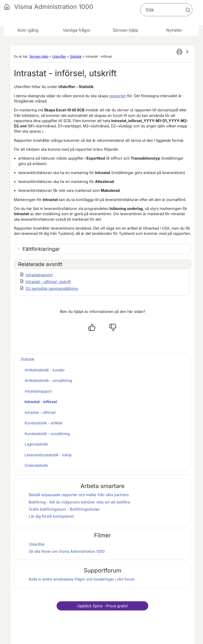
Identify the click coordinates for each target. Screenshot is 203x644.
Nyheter (174, 30)
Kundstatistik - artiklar (44, 423)
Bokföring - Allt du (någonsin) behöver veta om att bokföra (79, 502)
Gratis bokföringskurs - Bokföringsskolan (64, 509)
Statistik (76, 56)
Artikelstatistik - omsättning (48, 380)
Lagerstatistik (36, 444)
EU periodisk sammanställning (52, 288)
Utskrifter (59, 56)
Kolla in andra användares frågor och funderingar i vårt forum (82, 579)
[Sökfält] (166, 10)
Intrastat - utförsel (40, 412)
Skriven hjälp (39, 56)
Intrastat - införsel (41, 402)
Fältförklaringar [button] (41, 249)
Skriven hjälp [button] (125, 30)
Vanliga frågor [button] (77, 30)
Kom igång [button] (28, 30)
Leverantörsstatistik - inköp (48, 455)
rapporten (118, 96)
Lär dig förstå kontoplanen (51, 516)
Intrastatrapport (39, 275)
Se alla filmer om (67, 551)
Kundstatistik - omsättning (47, 434)
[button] (188, 10)
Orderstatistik (36, 465)
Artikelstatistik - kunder (45, 370)
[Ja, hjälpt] (92, 327)
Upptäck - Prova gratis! (102, 606)
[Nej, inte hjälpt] (113, 327)
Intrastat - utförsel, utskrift (48, 282)
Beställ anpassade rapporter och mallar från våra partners (79, 495)
